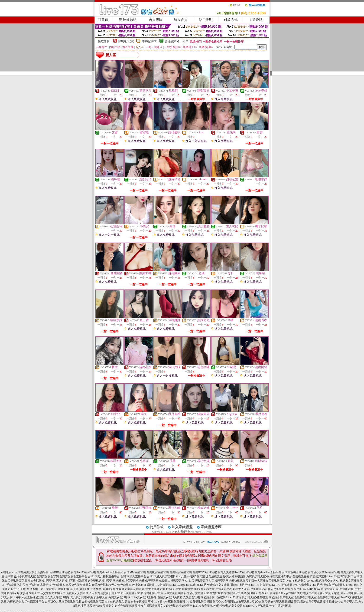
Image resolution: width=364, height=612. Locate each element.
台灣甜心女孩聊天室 (196, 593)
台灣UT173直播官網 (205, 572)
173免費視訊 (163, 585)
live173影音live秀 (196, 585)
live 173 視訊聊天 (282, 585)
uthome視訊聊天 (350, 593)
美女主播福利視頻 (280, 606)
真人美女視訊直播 (172, 593)
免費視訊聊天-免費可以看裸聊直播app (264, 593)
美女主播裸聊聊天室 (150, 606)
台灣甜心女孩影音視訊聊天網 (63, 602)
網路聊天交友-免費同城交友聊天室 (228, 602)
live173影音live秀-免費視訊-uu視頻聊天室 (328, 589)
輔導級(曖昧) (149, 41)
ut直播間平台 (182, 532)
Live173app (178, 585)
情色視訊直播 (318, 576)
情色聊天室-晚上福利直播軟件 (136, 585)
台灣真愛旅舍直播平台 (73, 576)
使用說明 (206, 20)
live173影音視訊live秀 (306, 585)
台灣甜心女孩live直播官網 (324, 572)
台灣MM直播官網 (135, 572)
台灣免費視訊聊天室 (333, 585)
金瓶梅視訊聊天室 (305, 597)
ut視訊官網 (8, 572)
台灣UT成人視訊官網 (160, 576)
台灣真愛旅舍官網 (48, 576)
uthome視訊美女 (114, 602)
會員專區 (156, 20)
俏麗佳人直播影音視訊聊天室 (267, 581)
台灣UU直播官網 (60, 572)
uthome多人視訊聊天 (256, 606)
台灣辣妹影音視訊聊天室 (225, 593)
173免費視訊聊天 (196, 602)
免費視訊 (296, 589)
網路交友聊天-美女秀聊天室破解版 (272, 602)
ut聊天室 (210, 589)
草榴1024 (153, 602)
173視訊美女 (173, 589)
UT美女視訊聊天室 (153, 589)
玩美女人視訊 (241, 589)
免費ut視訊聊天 (239, 581)
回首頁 (103, 20)
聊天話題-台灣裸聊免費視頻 (311, 602)
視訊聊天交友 (14, 585)
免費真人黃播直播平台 (80, 593)
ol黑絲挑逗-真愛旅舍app (87, 606)
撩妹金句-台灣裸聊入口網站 (346, 602)
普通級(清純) (173, 41)
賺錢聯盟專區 (211, 527)
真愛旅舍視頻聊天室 (53, 585)
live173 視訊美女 (296, 581)
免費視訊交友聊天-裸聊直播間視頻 (228, 585)
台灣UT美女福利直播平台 (104, 576)
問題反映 (256, 20)
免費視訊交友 (224, 589)
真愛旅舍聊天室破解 (213, 597)
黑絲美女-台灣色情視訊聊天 (120, 606)
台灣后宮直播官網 (181, 572)
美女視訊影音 (31, 585)
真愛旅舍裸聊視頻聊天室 (40, 581)
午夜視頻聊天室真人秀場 (324, 593)
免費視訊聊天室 (149, 581)
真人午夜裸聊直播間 (172, 602)
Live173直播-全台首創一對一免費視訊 (34, 589)
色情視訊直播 (301, 576)
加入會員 (181, 20)
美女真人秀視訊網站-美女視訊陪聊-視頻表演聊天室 (76, 597)
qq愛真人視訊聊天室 (172, 581)
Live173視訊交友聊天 (340, 576)
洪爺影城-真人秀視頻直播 (74, 589)
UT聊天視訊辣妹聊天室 (178, 606)
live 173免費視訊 (261, 585)
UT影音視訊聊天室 (197, 581)
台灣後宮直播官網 (158, 572)
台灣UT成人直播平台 (133, 576)
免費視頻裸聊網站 (127, 581)
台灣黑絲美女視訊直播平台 (32, 572)
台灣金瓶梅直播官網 (295, 572)
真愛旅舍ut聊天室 (193, 589)
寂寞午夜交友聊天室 (53, 593)
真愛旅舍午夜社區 (136, 602)
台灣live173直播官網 (83, 572)
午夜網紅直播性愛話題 (30, 597)
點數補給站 (128, 20)
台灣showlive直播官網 (110, 572)
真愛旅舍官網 (192, 597)
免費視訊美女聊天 (231, 606)
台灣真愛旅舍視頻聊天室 (20, 576)
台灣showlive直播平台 (268, 572)
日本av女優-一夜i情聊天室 (189, 576)
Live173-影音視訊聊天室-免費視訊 (247, 597)
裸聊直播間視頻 (298, 593)
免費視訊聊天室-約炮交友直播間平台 (269, 576)
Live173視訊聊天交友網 (321, 581)
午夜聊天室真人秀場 (129, 589)
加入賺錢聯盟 (182, 527)
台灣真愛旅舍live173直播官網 (236, 572)
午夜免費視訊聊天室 (103, 589)
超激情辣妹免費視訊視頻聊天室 (96, 581)
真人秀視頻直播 (66, 581)
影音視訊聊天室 (219, 581)
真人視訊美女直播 (279, 589)
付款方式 (231, 20)
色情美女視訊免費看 (170, 597)
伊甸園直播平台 (34, 602)
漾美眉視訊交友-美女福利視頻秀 (226, 576)
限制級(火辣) (126, 41)
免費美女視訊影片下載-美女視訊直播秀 (133, 597)
